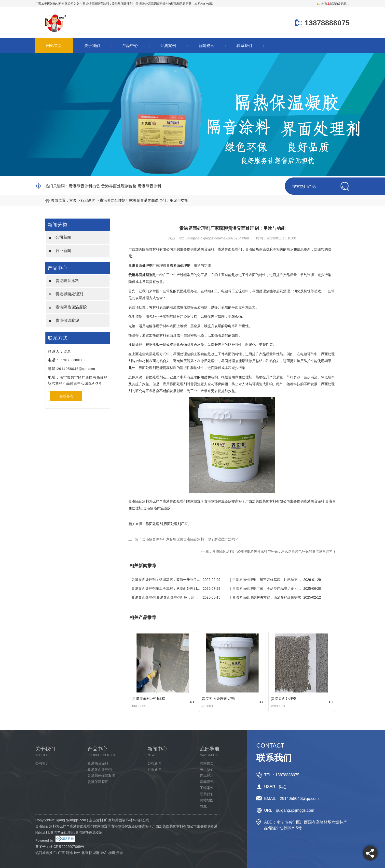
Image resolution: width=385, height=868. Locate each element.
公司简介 (42, 763)
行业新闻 (88, 200)
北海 (85, 853)
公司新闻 (63, 237)
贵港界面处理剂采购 (218, 699)
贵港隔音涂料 (100, 4)
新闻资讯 (206, 46)
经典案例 (168, 46)
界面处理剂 (154, 524)
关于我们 (92, 46)
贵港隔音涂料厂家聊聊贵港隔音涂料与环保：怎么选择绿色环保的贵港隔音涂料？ (274, 551)
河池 (69, 853)
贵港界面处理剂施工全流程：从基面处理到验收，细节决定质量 (166, 588)
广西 (61, 853)
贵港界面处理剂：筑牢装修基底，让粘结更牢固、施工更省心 (267, 580)
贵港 (120, 853)
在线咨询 (66, 396)
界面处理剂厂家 (176, 524)
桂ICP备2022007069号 (67, 847)
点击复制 (96, 820)
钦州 (77, 853)
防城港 (94, 853)
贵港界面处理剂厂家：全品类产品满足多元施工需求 (267, 588)
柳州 (112, 853)
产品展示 (207, 776)
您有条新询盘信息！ (333, 4)
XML (203, 806)
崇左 (104, 853)
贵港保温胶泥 (67, 320)
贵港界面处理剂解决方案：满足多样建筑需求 (267, 597)
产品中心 (130, 46)
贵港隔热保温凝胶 (71, 307)
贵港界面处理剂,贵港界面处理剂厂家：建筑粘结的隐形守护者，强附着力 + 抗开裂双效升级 (166, 597)
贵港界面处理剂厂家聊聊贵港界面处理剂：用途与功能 (144, 200)
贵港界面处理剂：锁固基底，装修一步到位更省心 (166, 580)
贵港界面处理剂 (69, 294)
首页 (73, 200)
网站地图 (207, 800)
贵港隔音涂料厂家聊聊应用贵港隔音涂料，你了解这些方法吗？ (190, 539)
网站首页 (54, 46)
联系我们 (244, 46)
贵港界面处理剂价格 (119, 186)
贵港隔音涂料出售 (84, 186)
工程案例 (207, 788)
